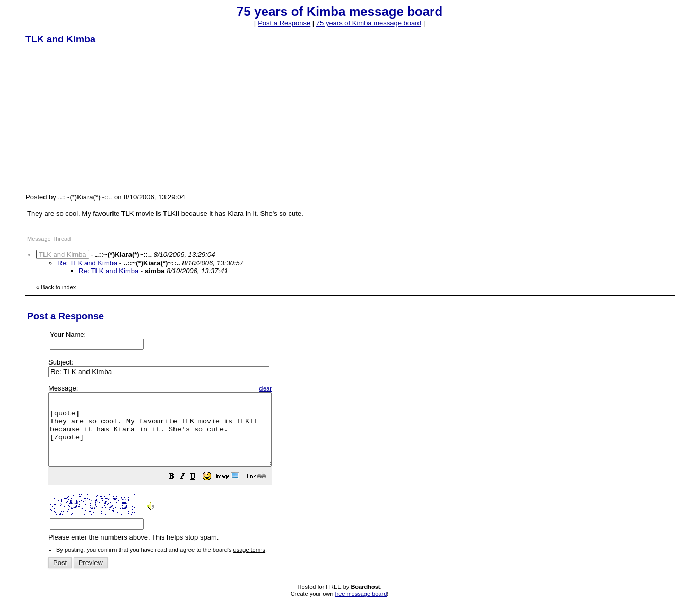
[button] (198, 492)
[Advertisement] (105, 118)
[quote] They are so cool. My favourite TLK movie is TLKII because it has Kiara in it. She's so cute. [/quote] (173, 437)
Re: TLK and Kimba (87, 263)
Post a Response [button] (284, 23)
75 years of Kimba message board (369, 23)
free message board (361, 608)
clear (292, 388)
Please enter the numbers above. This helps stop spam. (357, 470)
